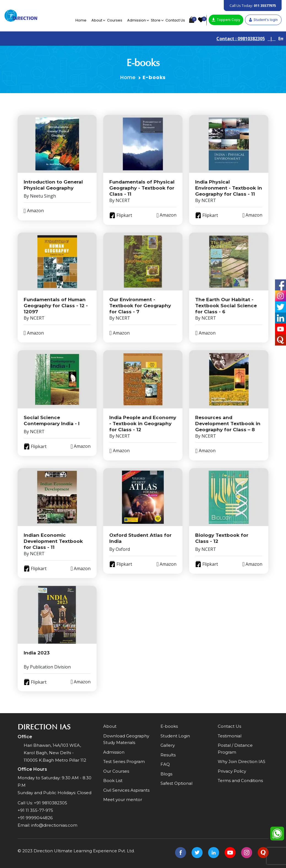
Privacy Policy (232, 771)
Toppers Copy (226, 20)
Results (168, 755)
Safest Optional (176, 783)
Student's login (263, 20)
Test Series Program (124, 761)
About (97, 20)
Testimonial (230, 736)
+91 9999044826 (35, 818)
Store (156, 20)
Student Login (175, 736)
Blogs (166, 774)
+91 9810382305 (51, 803)
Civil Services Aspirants (126, 790)
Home (81, 20)
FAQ (165, 764)
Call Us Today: (253, 6)
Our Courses (116, 771)
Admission (137, 20)
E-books (169, 726)
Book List (113, 781)
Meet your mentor (123, 800)
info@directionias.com (54, 825)
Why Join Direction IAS (242, 761)
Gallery (168, 745)
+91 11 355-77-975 (35, 810)
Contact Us (175, 20)
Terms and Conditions (240, 781)
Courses (115, 20)
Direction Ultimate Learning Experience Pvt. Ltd (84, 851)
